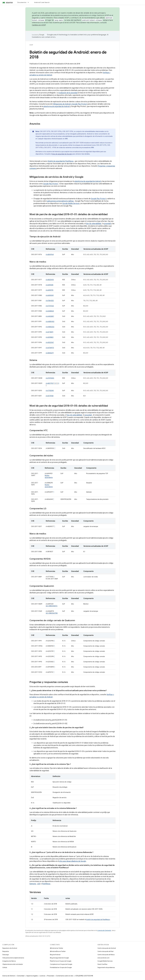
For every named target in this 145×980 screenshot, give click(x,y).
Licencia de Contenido (104, 930)
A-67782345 (50, 391)
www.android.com (103, 958)
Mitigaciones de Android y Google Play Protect (70, 104)
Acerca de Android (9, 976)
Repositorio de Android (10, 948)
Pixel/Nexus (46, 884)
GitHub (5, 967)
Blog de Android (55, 955)
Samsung (33, 884)
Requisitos (6, 951)
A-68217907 (50, 383)
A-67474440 (50, 378)
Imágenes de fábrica (9, 961)
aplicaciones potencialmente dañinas (60, 201)
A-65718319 (50, 332)
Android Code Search (42, 2)
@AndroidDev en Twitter (58, 951)
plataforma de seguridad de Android (57, 106)
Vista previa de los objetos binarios (13, 958)
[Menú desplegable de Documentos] (29, 2)
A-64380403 (50, 322)
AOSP (31, 45)
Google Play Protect (51, 184)
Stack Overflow (102, 964)
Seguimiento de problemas (106, 967)
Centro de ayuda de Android (107, 948)
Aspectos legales (32, 976)
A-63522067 (50, 342)
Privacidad (51, 976)
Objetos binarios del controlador (13, 964)
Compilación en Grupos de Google (61, 964)
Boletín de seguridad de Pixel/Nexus (61, 161)
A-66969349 (50, 295)
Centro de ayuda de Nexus (106, 955)
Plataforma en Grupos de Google (61, 961)
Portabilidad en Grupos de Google (61, 967)
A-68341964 (50, 255)
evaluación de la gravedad (68, 93)
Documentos (22, 2)
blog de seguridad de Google (62, 154)
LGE (39, 884)
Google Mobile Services (71, 203)
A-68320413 (50, 280)
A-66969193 (50, 290)
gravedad (107, 224)
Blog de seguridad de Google (59, 958)
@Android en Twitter (56, 948)
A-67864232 (50, 301)
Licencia (42, 976)
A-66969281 (50, 285)
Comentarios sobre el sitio (65, 976)
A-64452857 (50, 316)
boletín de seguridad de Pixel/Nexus (98, 920)
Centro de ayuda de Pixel (105, 951)
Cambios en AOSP (39, 25)
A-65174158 (50, 396)
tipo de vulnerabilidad (94, 224)
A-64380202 (50, 327)
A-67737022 (50, 306)
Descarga (6, 955)
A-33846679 (50, 353)
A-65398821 (50, 337)
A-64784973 (50, 348)
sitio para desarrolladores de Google (73, 861)
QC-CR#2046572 (52, 606)
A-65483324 (50, 311)
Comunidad (21, 976)
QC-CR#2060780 (52, 613)
